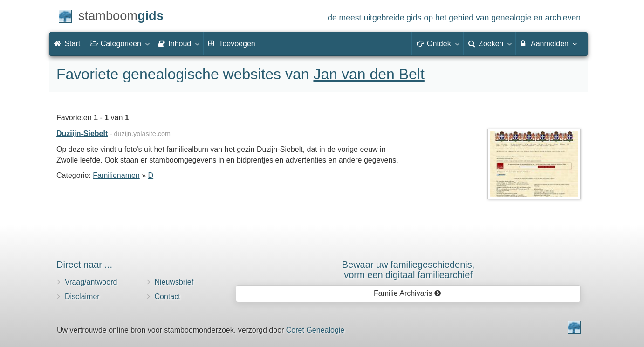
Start (67, 44)
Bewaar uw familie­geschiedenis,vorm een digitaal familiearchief (408, 270)
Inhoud (178, 43)
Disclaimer (82, 296)
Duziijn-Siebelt (82, 133)
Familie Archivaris (408, 293)
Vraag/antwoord (91, 282)
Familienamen (116, 175)
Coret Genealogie (315, 330)
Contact (168, 296)
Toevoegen (232, 44)
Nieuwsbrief (174, 282)
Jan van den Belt (369, 74)
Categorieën (119, 43)
